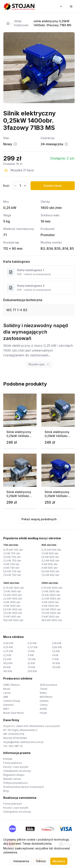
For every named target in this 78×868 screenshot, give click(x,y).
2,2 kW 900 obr (50, 561)
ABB (6, 697)
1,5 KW (56, 651)
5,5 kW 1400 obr (13, 609)
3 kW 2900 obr (50, 602)
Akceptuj (59, 861)
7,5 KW (32, 659)
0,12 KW (32, 643)
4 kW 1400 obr (12, 606)
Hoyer (43, 713)
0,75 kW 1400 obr (14, 588)
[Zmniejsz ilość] (15, 186)
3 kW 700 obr (11, 564)
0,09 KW (8, 643)
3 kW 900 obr (49, 564)
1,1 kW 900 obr (50, 553)
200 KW (32, 671)
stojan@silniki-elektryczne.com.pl (23, 742)
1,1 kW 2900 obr (51, 591)
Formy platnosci (13, 763)
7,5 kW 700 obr (12, 575)
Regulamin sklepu (14, 775)
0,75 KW (8, 651)
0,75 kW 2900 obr (52, 588)
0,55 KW (57, 647)
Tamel (44, 689)
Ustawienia (21, 861)
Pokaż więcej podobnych (39, 519)
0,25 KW (8, 647)
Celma (44, 705)
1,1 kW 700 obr (12, 553)
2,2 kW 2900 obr (51, 599)
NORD (43, 709)
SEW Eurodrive (48, 685)
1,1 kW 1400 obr (12, 591)
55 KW (7, 667)
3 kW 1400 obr (12, 602)
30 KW (56, 663)
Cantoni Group (12, 701)
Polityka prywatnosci (15, 783)
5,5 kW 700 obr (12, 571)
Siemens (8, 705)
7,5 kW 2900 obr (51, 613)
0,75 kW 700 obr (13, 550)
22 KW (31, 663)
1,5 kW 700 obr (12, 557)
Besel (7, 689)
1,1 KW (31, 651)
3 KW (31, 655)
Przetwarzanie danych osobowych (24, 787)
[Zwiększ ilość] (25, 186)
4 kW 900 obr (49, 568)
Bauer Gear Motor (14, 713)
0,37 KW (33, 647)
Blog (6, 791)
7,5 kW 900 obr (50, 575)
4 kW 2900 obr (50, 606)
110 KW (56, 667)
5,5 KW (7, 659)
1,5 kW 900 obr (50, 557)
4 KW (55, 655)
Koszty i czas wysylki (16, 767)
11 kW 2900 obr (50, 617)
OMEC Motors (11, 685)
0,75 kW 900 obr (51, 550)
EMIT (6, 709)
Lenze (7, 693)
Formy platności (13, 804)
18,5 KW (8, 663)
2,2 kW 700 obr (12, 561)
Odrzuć (41, 861)
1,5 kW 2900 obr (51, 595)
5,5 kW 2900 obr (51, 609)
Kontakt (8, 759)
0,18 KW (57, 643)
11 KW (55, 659)
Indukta (44, 701)
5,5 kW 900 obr (50, 571)
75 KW (31, 667)
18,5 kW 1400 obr (13, 620)
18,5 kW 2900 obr (52, 620)
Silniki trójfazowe (21, 23)
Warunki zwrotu (12, 779)
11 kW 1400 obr (12, 617)
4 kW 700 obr (11, 568)
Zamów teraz (53, 186)
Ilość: (7, 186)
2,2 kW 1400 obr (13, 599)
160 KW (8, 671)
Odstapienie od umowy (17, 771)
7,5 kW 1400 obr (13, 613)
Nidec (43, 693)
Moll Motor (46, 697)
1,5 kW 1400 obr (12, 595)
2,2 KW (7, 655)
